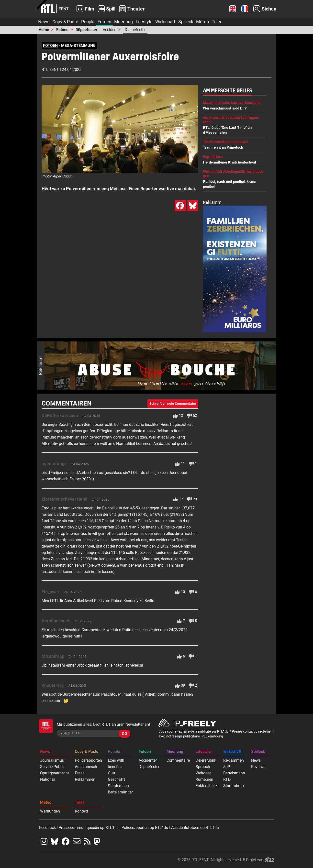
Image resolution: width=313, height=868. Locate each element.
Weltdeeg (204, 773)
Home (44, 30)
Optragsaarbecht (55, 773)
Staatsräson (118, 786)
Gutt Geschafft (116, 776)
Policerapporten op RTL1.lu (145, 828)
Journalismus (52, 760)
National (47, 779)
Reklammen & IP (234, 764)
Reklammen (85, 779)
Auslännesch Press (86, 770)
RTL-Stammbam (234, 783)
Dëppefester (86, 30)
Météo (202, 22)
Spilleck (186, 22)
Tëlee (217, 22)
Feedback (47, 828)
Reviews (258, 767)
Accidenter (112, 30)
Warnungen (50, 811)
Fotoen (104, 22)
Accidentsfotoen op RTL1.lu (195, 828)
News (44, 22)
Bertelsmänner (120, 792)
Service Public (52, 767)
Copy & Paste (65, 22)
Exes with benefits (116, 764)
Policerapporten (88, 760)
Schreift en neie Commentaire (173, 404)
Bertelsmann (234, 773)
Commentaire (178, 760)
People (88, 22)
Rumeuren (204, 779)
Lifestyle (144, 22)
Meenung (123, 22)
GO (124, 734)
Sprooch (203, 767)
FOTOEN (50, 46)
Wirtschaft (165, 22)
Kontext (81, 811)
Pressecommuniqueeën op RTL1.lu (89, 828)
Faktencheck (207, 786)
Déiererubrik (206, 760)
